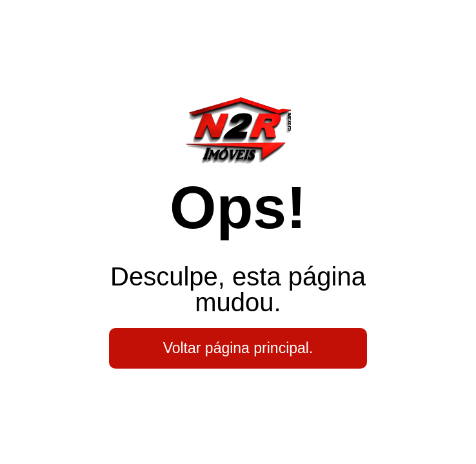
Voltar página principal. (238, 348)
